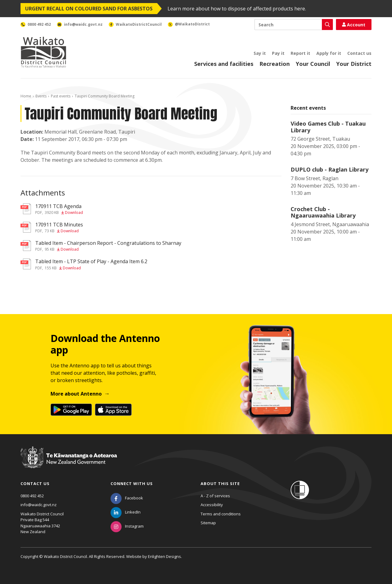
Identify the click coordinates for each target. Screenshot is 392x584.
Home (26, 96)
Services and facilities (224, 64)
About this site (220, 484)
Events (41, 96)
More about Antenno (76, 394)
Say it (260, 53)
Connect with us (132, 484)
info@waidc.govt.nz (39, 505)
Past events (61, 96)
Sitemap (208, 523)
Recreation (275, 64)
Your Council (313, 64)
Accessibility (212, 505)
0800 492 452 (32, 496)
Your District (354, 64)
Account (354, 25)
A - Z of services (215, 496)
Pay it (278, 53)
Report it (300, 53)
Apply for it (329, 53)
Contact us (359, 53)
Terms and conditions (221, 514)
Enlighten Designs (164, 556)
